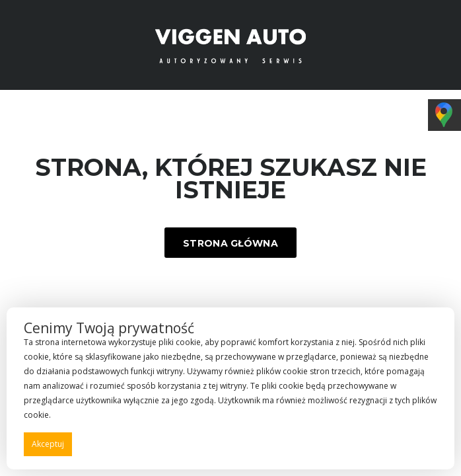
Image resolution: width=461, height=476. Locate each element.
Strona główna (230, 243)
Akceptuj (48, 444)
